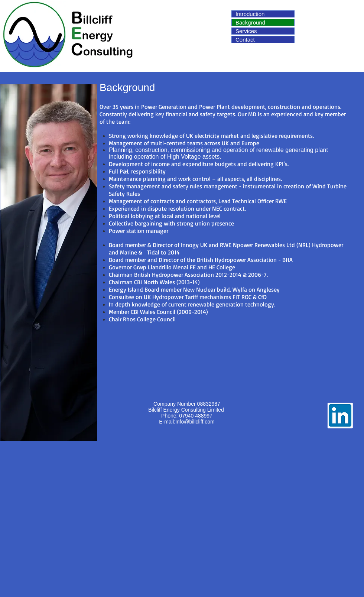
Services (246, 31)
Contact (245, 40)
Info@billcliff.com (195, 422)
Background (250, 22)
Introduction (250, 14)
